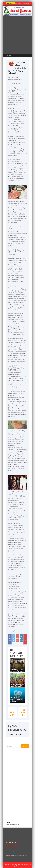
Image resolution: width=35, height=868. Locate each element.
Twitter (14, 638)
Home (8, 823)
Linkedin (21, 638)
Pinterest (25, 639)
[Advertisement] (17, 35)
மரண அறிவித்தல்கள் (12, 824)
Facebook (10, 639)
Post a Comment (16, 734)
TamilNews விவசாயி (24, 864)
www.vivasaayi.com (11, 852)
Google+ (17, 638)
